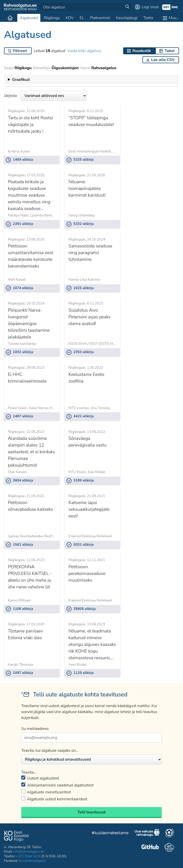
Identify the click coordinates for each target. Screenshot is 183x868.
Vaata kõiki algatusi (84, 51)
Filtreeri (20, 51)
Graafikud (21, 80)
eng (175, 7)
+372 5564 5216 (28, 856)
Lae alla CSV (163, 60)
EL (82, 18)
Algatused (29, 18)
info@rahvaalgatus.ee (29, 852)
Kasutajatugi (126, 18)
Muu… (174, 18)
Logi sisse (150, 7)
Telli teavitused (91, 812)
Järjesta (45, 96)
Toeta (148, 18)
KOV (70, 18)
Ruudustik (142, 51)
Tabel (170, 51)
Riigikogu (52, 18)
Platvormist (100, 18)
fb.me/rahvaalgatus (32, 861)
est (166, 7)
